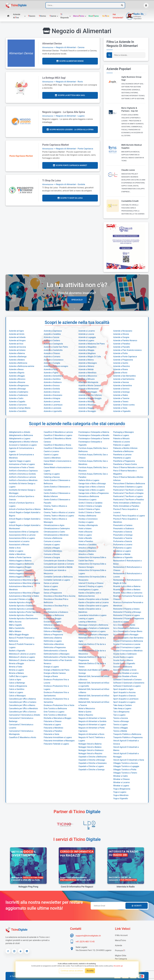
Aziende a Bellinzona (18, 363)
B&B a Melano (15, 631)
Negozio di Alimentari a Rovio (91, 734)
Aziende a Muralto (87, 402)
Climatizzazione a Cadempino (57, 529)
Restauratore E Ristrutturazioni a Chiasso (127, 569)
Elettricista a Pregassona (55, 647)
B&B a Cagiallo (15, 625)
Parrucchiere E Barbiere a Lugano (128, 487)
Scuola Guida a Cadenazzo (125, 654)
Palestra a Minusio (121, 439)
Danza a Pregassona (53, 593)
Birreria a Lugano (16, 670)
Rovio (80, 82)
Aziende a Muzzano (87, 405)
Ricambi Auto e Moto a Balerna (127, 586)
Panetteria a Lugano (122, 458)
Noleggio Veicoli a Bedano (90, 747)
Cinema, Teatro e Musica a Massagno (55, 520)
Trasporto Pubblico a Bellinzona (127, 734)
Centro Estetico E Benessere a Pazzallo (57, 501)
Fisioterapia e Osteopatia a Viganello (90, 443)
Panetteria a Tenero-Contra (125, 464)
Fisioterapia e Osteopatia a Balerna (94, 432)
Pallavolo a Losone (122, 442)
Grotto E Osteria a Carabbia (90, 503)
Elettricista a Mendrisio (54, 644)
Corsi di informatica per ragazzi (77, 887)
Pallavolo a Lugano (122, 445)
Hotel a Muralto (85, 538)
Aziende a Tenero (121, 402)
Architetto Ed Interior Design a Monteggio (22, 492)
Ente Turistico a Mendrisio (55, 715)
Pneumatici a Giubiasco (124, 529)
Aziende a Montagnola (88, 382)
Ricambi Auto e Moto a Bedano (127, 590)
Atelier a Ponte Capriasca (20, 557)
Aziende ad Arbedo (17, 337)
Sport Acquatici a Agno (123, 689)
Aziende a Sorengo (122, 392)
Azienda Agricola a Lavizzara (22, 609)
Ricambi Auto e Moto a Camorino (128, 593)
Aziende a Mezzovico (88, 376)
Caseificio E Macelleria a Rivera (57, 445)
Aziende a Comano (52, 357)
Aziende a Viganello (122, 411)
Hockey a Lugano (86, 522)
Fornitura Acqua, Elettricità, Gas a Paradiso (93, 475)
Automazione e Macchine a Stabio (24, 596)
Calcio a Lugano (16, 692)
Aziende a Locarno (87, 331)
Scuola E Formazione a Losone (127, 644)
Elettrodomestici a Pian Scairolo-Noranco (58, 662)
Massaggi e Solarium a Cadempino (94, 628)
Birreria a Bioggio (17, 663)
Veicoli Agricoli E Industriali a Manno (126, 749)
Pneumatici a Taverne (123, 538)
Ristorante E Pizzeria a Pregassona (129, 618)
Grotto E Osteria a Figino (89, 509)
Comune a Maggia (52, 548)
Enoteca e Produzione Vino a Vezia (59, 705)
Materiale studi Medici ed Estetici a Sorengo (94, 672)
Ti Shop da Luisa (52, 180)
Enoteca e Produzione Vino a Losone (56, 681)
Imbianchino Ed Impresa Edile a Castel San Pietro (92, 559)
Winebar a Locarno (122, 782)
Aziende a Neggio (86, 408)
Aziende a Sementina (123, 385)
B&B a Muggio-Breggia (19, 635)
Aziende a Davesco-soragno (56, 366)
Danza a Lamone (51, 583)
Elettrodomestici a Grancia (55, 651)
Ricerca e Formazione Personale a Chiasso (128, 598)
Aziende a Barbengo (18, 357)
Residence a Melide (122, 554)
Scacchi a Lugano (121, 622)
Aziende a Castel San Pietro (56, 347)
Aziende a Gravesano (53, 395)
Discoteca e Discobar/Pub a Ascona (60, 596)
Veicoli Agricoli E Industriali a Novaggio (126, 755)
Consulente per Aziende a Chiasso (59, 561)
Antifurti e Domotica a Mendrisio (23, 480)
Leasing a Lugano (86, 618)
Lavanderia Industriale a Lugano (93, 615)
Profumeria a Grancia (123, 541)
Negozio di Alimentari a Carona (92, 718)
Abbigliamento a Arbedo (20, 432)
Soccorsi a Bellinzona (123, 667)
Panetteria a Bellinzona (123, 451)
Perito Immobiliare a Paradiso (126, 506)
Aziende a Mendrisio (88, 373)
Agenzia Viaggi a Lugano (20, 461)
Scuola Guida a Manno (123, 660)
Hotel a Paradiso (86, 541)
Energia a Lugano (51, 667)
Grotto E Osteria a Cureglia (90, 506)
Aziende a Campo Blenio (20, 408)
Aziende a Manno (86, 360)
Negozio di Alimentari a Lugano (92, 725)
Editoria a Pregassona (53, 635)
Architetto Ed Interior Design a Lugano (22, 485)
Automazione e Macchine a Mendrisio (21, 588)
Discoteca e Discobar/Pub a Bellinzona (56, 601)
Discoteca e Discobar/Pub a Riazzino (56, 607)
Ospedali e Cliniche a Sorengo (92, 770)
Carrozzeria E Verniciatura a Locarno (21, 726)
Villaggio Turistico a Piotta (125, 770)
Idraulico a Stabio (86, 554)
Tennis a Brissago (121, 721)
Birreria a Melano (17, 673)
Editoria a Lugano (51, 628)
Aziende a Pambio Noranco (125, 340)
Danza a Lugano (51, 586)
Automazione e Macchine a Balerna (25, 583)
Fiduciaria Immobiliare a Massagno (59, 741)
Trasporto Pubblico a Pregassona (128, 737)
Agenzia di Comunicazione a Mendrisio (21, 456)
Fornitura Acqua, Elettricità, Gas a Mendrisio (93, 463)
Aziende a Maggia (86, 350)
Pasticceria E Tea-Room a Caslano (128, 490)
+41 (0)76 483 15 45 (85, 942)
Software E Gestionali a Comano (127, 680)
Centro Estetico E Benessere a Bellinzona (57, 482)
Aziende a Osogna (121, 337)
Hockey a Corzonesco (88, 519)
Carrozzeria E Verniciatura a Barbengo (21, 720)
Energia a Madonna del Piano (57, 670)
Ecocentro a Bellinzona (54, 615)
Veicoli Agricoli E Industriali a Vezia (129, 760)
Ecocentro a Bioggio (53, 618)
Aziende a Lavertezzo (53, 405)
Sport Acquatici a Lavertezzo (126, 699)
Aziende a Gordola (52, 389)
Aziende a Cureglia (52, 363)
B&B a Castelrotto (17, 628)
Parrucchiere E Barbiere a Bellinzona (129, 484)
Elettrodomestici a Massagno (57, 654)
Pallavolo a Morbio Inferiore (125, 448)
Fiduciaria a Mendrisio (53, 728)
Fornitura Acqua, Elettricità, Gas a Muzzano (93, 469)
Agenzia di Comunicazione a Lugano (21, 450)
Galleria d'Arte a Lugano (89, 480)
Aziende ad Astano (17, 350)
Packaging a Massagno (124, 432)
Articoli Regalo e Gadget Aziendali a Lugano (25, 520)
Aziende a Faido (51, 369)
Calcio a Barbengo (17, 683)
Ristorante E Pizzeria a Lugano (127, 615)
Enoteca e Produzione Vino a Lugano (56, 688)
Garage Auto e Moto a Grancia (92, 487)
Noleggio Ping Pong (28, 887)
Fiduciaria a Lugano (52, 725)
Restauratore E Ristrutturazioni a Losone (127, 575)
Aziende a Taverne (121, 398)
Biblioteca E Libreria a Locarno (22, 654)
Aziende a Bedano (17, 360)
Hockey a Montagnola (88, 525)
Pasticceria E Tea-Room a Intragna (128, 493)
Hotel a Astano (85, 529)
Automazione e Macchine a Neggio (24, 593)
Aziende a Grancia (52, 392)
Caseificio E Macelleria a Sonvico (58, 448)
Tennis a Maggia (121, 728)
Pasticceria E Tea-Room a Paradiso (129, 500)
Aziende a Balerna (17, 353)
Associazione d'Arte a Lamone (22, 535)
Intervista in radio (126, 887)
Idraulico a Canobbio (88, 545)
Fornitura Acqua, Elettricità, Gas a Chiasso (93, 456)
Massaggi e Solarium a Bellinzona (93, 625)
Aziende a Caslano (52, 340)
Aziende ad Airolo (17, 334)
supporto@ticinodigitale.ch (88, 936)
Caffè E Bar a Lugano (18, 676)
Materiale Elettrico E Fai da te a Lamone (92, 646)
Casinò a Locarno (51, 451)
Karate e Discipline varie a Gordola (94, 599)
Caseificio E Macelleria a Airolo (23, 737)
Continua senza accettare (72, 971)
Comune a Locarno (52, 541)
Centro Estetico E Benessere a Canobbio (57, 488)
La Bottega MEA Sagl (54, 78)
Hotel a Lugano (85, 535)
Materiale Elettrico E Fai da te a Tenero (92, 665)
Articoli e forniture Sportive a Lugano (22, 504)
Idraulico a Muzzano (87, 551)
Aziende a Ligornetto (53, 411)
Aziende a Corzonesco (54, 360)
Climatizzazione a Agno (54, 525)
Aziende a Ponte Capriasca (125, 357)
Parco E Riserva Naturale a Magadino (125, 472)
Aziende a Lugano (86, 340)
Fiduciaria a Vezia (52, 734)
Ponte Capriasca (85, 149)
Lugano (81, 116)
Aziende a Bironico (17, 379)
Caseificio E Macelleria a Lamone (58, 432)
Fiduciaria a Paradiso (53, 731)
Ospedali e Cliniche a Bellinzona (92, 757)
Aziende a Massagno (88, 363)
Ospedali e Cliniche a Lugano (91, 766)
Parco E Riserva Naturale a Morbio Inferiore (128, 479)
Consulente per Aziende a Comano (59, 564)
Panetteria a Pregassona (124, 461)
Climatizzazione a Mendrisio (56, 535)
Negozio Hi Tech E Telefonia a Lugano (92, 739)
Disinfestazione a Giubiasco (56, 612)
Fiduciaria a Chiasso (53, 721)
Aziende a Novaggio (87, 411)
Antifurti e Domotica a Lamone (23, 477)
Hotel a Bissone (85, 532)
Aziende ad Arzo (16, 344)
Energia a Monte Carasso (55, 673)
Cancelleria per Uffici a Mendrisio (24, 708)
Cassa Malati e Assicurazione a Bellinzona (58, 463)
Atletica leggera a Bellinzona (21, 564)
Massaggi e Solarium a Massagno (93, 635)
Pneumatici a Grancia (123, 532)
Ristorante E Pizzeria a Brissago (127, 612)
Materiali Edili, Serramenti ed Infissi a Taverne (94, 704)
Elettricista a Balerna (53, 638)
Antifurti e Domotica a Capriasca (23, 471)
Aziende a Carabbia (52, 334)
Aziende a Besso (16, 369)
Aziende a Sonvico (121, 389)
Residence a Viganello (123, 557)
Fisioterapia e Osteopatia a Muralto (94, 435)
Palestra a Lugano (121, 435)
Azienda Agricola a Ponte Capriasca (25, 612)
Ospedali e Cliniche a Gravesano (93, 763)
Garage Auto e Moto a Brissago (92, 484)
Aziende (118, 945)
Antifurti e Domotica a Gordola (22, 474)
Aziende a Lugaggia (87, 337)
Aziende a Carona (52, 337)
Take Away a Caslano (123, 705)
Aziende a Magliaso (87, 353)
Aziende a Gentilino (52, 379)
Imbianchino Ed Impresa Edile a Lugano (92, 572)
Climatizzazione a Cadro (54, 532)
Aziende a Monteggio (88, 392)
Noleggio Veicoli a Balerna (90, 744)
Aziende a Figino (51, 373)
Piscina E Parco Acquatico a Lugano (129, 516)
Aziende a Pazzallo (122, 347)
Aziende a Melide (86, 369)
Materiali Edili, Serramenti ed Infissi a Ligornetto (94, 684)
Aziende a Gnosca (52, 385)
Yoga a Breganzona (122, 789)
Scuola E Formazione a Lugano (127, 647)
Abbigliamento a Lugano (20, 439)
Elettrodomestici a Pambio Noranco (59, 657)
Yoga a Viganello (121, 798)
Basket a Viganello (17, 651)
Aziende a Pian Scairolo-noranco (128, 350)
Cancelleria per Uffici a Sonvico (23, 712)
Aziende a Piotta (120, 353)
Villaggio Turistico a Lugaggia (126, 766)
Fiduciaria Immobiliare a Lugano (58, 737)
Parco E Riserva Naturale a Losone (128, 467)
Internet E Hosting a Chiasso (91, 583)
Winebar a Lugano (121, 786)
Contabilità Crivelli (130, 201)
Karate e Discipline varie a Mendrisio (90, 610)
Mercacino (79, 16)
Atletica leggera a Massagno (22, 574)
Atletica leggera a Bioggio (20, 567)
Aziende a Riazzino (122, 366)
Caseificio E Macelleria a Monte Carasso (58, 440)
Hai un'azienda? (118, 16)
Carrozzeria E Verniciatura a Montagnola (21, 733)
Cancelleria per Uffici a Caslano (23, 702)
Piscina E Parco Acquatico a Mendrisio (126, 520)
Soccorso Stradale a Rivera (125, 676)
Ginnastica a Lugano (88, 500)
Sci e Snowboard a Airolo (124, 625)
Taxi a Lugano (119, 715)
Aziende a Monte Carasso (90, 385)
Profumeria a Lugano (123, 548)
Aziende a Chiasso (52, 353)
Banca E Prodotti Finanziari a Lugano (22, 646)
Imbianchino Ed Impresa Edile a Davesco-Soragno (92, 565)
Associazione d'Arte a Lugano (22, 538)
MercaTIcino (120, 940)
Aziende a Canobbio (18, 411)
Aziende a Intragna (52, 398)
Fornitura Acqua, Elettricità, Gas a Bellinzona (93, 450)
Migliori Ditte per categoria (121, 957)
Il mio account (121, 935)
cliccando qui (118, 966)
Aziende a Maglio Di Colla (90, 357)
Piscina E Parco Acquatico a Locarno (126, 511)
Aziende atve (17, 16)
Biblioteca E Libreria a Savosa (22, 660)
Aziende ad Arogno (17, 340)
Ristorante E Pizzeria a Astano (126, 609)
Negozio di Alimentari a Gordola (92, 721)
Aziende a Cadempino (19, 392)
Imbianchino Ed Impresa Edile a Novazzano (92, 578)
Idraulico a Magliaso (87, 548)
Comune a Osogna (52, 557)
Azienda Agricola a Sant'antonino (24, 618)
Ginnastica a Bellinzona (89, 496)
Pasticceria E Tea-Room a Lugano (128, 496)
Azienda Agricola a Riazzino (21, 615)
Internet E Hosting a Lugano (91, 586)
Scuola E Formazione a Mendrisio (128, 651)
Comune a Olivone (52, 554)
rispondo (65, 16)
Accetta (90, 971)
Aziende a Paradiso (122, 344)
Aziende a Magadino (88, 347)
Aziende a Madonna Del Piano (92, 344)
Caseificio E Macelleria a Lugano (58, 435)
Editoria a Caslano (52, 625)
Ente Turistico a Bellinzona (55, 708)
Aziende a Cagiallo (17, 402)
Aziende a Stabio (121, 395)
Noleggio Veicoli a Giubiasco (91, 750)
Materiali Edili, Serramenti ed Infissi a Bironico (94, 678)
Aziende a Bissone (17, 382)
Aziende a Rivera (121, 369)
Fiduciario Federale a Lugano (56, 744)
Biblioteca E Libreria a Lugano (22, 657)
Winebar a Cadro (121, 776)
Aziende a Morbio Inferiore (90, 395)
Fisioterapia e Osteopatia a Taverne (94, 439)
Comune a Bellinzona (53, 538)
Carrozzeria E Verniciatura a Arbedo (25, 715)
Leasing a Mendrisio (87, 622)
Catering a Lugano (52, 474)
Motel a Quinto (85, 712)
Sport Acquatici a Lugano (124, 702)
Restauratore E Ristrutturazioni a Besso (127, 562)
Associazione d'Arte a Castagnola (24, 532)
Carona (81, 47)
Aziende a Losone (86, 334)
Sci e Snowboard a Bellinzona (126, 628)
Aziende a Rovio (120, 373)
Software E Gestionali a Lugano (127, 686)
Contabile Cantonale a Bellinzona (58, 577)
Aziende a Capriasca (53, 331)
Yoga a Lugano (120, 792)
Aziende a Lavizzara (53, 408)
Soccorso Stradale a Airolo (125, 670)
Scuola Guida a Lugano (123, 657)
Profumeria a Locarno (123, 545)
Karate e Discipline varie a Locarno (94, 602)
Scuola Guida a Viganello (124, 663)
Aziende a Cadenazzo (18, 395)
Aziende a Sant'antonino (124, 379)
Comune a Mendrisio (53, 551)
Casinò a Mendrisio (52, 458)
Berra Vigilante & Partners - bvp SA (130, 109)
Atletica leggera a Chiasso (20, 570)
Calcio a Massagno (17, 696)
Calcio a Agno (15, 680)
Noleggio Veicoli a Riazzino (90, 753)
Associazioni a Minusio (19, 545)
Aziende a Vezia (120, 408)
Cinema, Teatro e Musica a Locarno (59, 512)
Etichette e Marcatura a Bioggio (58, 718)
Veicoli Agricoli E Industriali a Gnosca (126, 742)
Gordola (81, 184)
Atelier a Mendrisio (17, 554)
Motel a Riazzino (86, 715)
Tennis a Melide (120, 731)
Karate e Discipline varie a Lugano (93, 606)
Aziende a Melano (86, 366)
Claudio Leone (128, 170)
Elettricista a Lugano (53, 641)
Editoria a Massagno (53, 631)
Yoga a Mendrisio (121, 795)
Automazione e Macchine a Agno (24, 580)
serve (53, 16)
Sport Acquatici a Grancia (124, 696)
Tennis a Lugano (120, 725)
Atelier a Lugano (16, 551)
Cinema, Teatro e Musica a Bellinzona (55, 508)
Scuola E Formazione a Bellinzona (128, 641)
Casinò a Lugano (51, 455)
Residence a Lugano (122, 551)
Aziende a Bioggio (17, 376)
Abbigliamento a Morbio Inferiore (24, 442)
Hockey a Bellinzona (87, 516)
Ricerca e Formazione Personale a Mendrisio (128, 604)
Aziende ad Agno (16, 331)
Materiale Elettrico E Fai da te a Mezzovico (92, 652)
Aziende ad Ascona (18, 347)
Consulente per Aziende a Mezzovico (55, 572)
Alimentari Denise (52, 44)
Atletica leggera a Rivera (20, 577)
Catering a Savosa (52, 477)
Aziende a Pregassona (123, 360)
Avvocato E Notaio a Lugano (21, 599)
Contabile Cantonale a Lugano (57, 580)
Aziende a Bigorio (17, 373)
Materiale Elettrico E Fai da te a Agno (92, 639)
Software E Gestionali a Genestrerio (129, 683)
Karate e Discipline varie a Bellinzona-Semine (90, 594)
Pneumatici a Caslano (123, 525)
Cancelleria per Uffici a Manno (22, 705)
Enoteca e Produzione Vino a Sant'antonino (56, 694)
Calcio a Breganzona (18, 686)
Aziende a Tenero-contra (124, 405)
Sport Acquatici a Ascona (124, 692)
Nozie (106, 16)
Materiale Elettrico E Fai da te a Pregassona (92, 659)
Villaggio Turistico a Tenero (125, 773)
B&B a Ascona (15, 622)
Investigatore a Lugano (89, 590)
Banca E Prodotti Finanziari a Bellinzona (22, 639)
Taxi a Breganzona (121, 712)
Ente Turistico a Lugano (54, 712)
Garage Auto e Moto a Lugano (92, 490)
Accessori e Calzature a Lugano (23, 445)
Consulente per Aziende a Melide (58, 567)
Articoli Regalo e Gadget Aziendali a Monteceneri (25, 527)
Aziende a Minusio (87, 379)
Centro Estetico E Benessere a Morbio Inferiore (57, 495)
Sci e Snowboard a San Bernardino (128, 638)
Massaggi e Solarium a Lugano (92, 631)
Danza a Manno (51, 590)
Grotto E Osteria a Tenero (90, 512)
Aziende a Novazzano (123, 331)
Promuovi (120, 951)
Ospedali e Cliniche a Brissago (92, 760)
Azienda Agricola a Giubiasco (22, 606)
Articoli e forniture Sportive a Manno (25, 509)
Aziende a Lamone (52, 402)
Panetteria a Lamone (122, 455)
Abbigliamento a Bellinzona (21, 435)
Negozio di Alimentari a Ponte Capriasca (92, 729)
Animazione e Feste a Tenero (22, 467)
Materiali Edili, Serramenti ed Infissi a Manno (94, 691)
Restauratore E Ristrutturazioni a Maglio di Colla (127, 582)
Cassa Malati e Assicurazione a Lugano (58, 469)
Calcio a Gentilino (17, 689)
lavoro (32, 16)
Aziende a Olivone (121, 334)
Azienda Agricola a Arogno (21, 602)
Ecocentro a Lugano (53, 622)
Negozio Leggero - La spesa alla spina (64, 112)
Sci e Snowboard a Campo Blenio (128, 631)
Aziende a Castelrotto (53, 350)
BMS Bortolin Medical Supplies (132, 146)
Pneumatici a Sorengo (123, 535)
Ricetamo (94, 16)
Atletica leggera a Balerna (20, 561)
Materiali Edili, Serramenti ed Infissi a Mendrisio (94, 697)
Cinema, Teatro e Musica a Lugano (59, 516)
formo (42, 16)
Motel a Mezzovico (87, 708)
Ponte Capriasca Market (56, 145)
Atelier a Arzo (15, 548)
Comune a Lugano (52, 545)
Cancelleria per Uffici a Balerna (22, 699)
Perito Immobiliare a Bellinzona (127, 503)
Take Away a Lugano (122, 708)
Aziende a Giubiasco (53, 382)
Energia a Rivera (51, 676)
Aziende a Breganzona (19, 385)
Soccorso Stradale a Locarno (126, 673)
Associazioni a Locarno (19, 541)
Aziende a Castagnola (53, 344)
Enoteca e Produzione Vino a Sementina (56, 700)
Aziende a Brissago (17, 389)
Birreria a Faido (16, 667)
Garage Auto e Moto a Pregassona (94, 493)
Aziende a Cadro (16, 398)
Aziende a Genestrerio (53, 376)
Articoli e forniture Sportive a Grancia (22, 498)
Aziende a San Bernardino (125, 376)
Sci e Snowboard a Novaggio (126, 635)
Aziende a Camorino (18, 405)
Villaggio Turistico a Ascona (125, 763)
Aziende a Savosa (121, 382)
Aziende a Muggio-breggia (90, 398)
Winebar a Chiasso (122, 779)
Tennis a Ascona (121, 718)
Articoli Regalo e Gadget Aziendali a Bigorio (25, 514)
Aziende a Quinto (121, 363)
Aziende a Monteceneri (89, 389)
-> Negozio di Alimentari (59, 47)
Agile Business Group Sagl (131, 78)
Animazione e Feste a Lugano (22, 464)
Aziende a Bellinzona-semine (22, 366)
